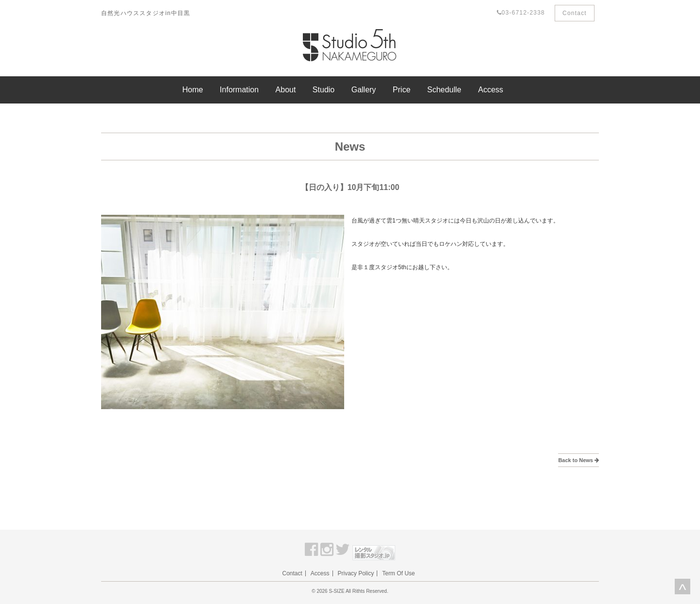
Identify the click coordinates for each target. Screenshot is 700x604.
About (286, 90)
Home (193, 90)
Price (402, 90)
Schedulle (444, 90)
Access (490, 90)
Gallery (364, 90)
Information (239, 90)
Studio (324, 90)
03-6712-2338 (521, 13)
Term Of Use (398, 573)
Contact (575, 13)
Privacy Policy (356, 573)
